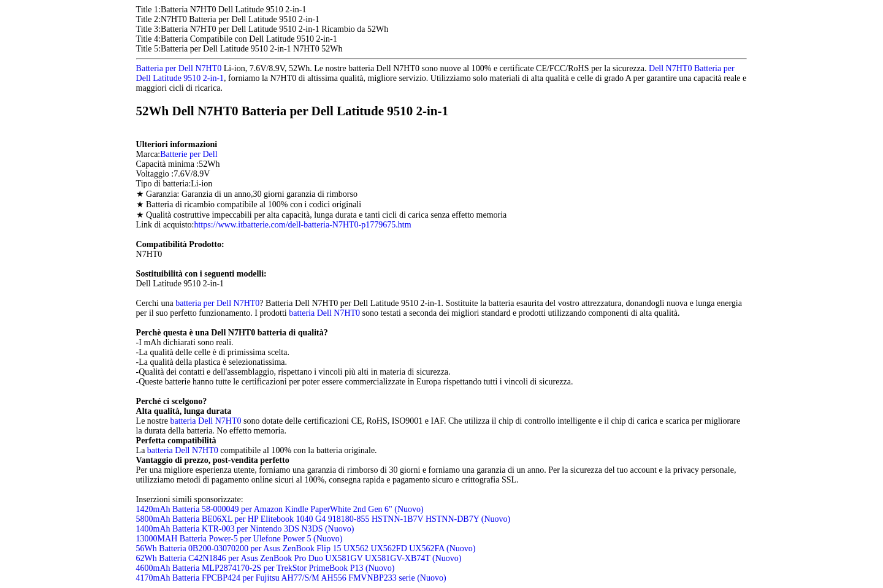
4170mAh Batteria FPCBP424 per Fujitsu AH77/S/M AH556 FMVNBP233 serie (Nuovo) (291, 578)
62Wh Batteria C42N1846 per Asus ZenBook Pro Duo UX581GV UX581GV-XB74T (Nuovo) (299, 558)
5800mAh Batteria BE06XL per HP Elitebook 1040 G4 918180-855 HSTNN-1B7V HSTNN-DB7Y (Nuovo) (323, 519)
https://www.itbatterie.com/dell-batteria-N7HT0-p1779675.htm (302, 225)
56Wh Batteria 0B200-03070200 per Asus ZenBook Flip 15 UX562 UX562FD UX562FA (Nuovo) (306, 548)
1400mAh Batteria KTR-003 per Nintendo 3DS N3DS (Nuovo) (245, 529)
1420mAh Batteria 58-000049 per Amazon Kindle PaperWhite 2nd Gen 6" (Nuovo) (280, 509)
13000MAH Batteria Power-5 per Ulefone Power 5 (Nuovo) (239, 539)
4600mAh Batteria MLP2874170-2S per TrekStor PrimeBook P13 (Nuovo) (266, 568)
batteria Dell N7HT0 (324, 313)
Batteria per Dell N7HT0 (179, 68)
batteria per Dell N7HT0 (217, 303)
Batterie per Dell (189, 154)
